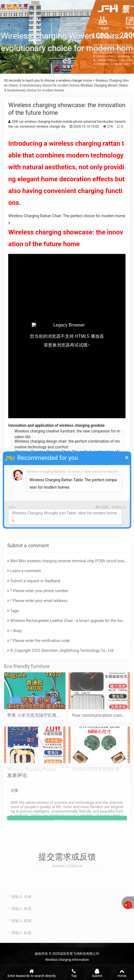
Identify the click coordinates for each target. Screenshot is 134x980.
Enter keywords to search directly (32, 973)
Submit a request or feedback (34, 626)
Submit (97, 973)
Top (74, 973)
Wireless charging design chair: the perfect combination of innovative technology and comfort (67, 445)
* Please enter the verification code (38, 686)
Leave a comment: (24, 616)
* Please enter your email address (37, 646)
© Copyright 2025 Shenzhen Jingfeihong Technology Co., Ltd (60, 696)
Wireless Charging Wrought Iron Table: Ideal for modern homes (64, 517)
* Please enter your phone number (38, 636)
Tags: (13, 656)
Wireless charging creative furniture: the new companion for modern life (67, 434)
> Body (15, 676)
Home (87, 81)
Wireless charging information (67, 960)
